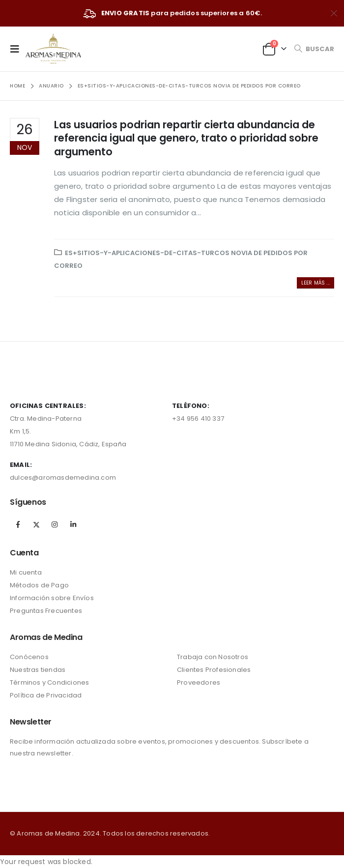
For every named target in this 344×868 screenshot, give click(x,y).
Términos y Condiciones (49, 682)
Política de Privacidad (46, 695)
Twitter (36, 524)
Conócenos (29, 657)
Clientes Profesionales (214, 670)
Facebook (18, 524)
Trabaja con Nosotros (213, 657)
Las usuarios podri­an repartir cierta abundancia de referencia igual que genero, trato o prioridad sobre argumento (186, 138)
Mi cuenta (26, 572)
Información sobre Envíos (52, 598)
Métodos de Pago (39, 585)
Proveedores (199, 682)
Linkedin (73, 524)
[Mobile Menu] (18, 49)
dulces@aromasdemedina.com (63, 477)
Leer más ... (315, 283)
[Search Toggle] (314, 49)
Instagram (55, 524)
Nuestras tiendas (38, 670)
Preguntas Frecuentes (46, 611)
